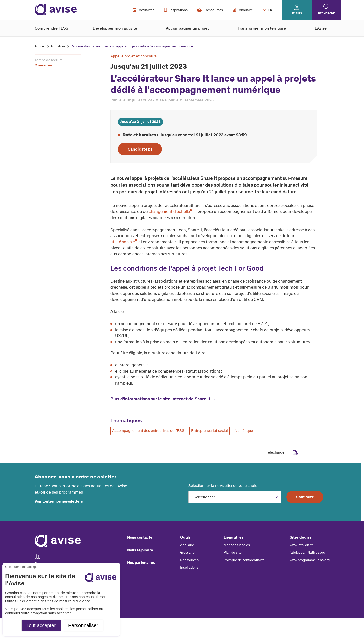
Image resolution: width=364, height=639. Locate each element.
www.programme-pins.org (310, 560)
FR (270, 10)
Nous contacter (140, 537)
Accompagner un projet (187, 28)
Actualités (144, 10)
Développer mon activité (115, 28)
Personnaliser (83, 625)
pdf (295, 453)
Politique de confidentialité (244, 560)
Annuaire (243, 10)
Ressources (210, 10)
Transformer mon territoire (262, 28)
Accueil (40, 46)
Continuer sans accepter (22, 567)
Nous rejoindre (140, 550)
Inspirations (176, 10)
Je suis (297, 13)
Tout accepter (41, 625)
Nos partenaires (141, 563)
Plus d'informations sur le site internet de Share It (160, 399)
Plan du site (233, 552)
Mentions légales (237, 545)
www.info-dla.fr (301, 545)
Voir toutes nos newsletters (59, 501)
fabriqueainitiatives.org (307, 552)
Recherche (326, 13)
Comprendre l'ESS (52, 28)
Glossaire (187, 552)
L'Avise (321, 28)
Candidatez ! (140, 149)
